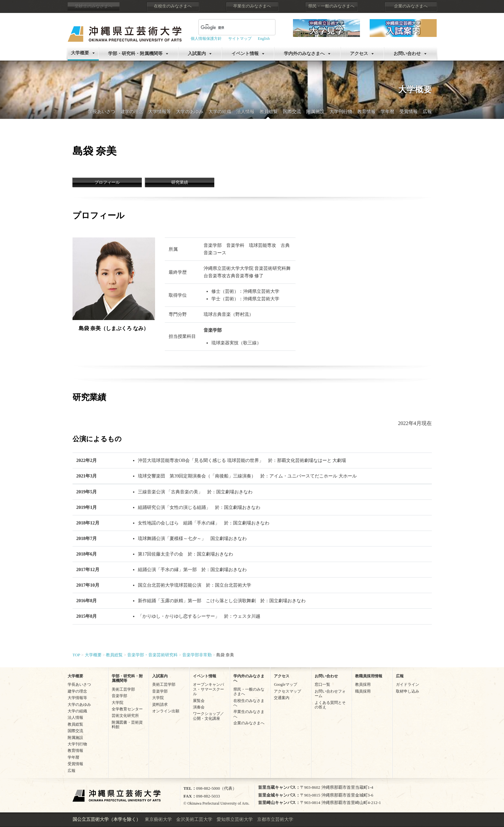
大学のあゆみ (190, 112)
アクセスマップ (287, 691)
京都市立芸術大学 (275, 819)
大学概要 (80, 53)
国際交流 (292, 112)
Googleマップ (285, 684)
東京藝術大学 (158, 819)
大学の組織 (220, 112)
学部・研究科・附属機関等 (135, 54)
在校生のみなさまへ (173, 6)
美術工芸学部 (123, 689)
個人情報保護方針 (206, 39)
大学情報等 (160, 112)
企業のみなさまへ (411, 6)
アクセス (359, 54)
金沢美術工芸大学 (194, 819)
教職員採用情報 (369, 676)
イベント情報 (245, 54)
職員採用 (363, 691)
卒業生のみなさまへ (252, 6)
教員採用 (363, 684)
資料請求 (160, 705)
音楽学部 (119, 696)
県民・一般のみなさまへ (331, 6)
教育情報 (366, 112)
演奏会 (199, 707)
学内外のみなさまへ (304, 54)
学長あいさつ (102, 112)
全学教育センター (127, 709)
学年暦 (387, 112)
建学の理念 (132, 112)
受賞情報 (409, 112)
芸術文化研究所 (125, 716)
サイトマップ (240, 39)
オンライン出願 (166, 711)
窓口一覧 (322, 684)
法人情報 (245, 112)
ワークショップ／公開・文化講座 (208, 716)
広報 (427, 112)
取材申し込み (408, 691)
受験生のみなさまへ (93, 6)
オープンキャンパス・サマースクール (208, 689)
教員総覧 (269, 112)
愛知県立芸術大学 (235, 819)
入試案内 (197, 54)
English (264, 39)
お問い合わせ (407, 54)
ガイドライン (408, 684)
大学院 (118, 703)
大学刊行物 (341, 112)
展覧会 (199, 701)
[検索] (219, 28)
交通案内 (282, 698)
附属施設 (315, 112)
